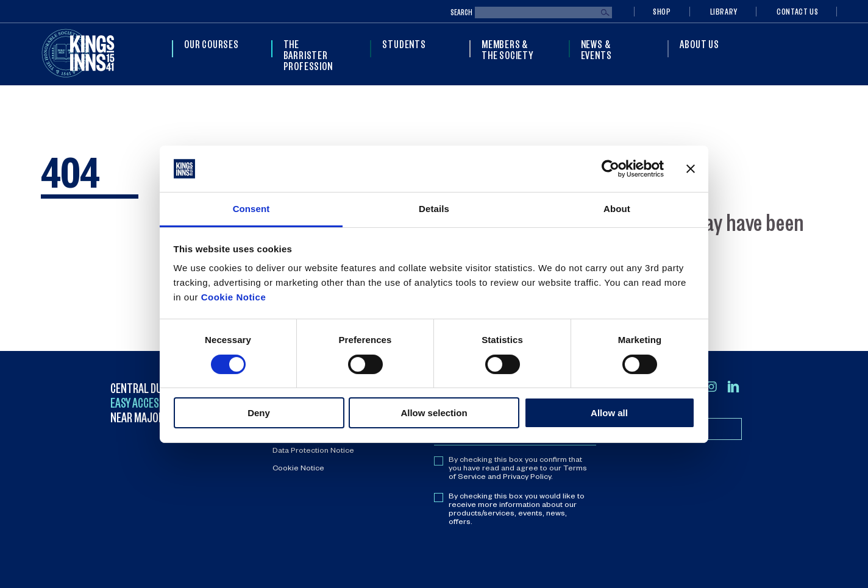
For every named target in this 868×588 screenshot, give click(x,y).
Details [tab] (434, 209)
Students (404, 44)
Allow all (609, 413)
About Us (699, 44)
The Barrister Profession (308, 55)
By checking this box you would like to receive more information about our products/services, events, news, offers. (517, 510)
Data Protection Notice (313, 452)
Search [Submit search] (605, 13)
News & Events (596, 49)
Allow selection (434, 413)
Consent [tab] (251, 209)
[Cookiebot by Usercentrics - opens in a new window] (610, 169)
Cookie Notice (234, 297)
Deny (259, 413)
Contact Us (797, 11)
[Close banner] (691, 169)
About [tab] (617, 209)
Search (461, 12)
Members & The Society (507, 49)
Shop (662, 11)
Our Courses (212, 44)
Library (724, 11)
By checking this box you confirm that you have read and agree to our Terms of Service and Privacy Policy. (518, 469)
